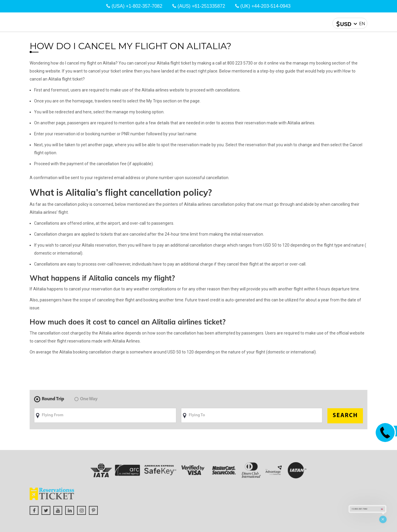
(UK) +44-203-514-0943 (263, 6)
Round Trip (49, 399)
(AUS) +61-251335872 (199, 6)
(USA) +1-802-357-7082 (134, 6)
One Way (86, 399)
